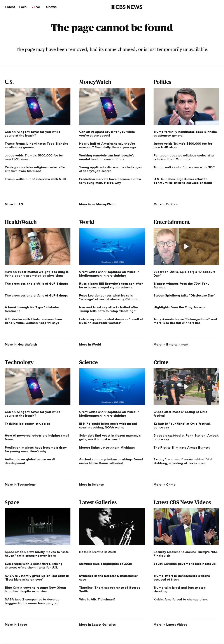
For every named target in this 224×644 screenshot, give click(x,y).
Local (23, 7)
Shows (51, 7)
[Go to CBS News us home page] (127, 7)
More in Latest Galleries (97, 625)
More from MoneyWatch (98, 204)
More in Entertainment (171, 344)
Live (37, 7)
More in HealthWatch (21, 344)
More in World (90, 344)
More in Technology (20, 484)
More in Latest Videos (170, 625)
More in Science (92, 484)
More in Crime (164, 484)
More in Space (16, 625)
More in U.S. (14, 204)
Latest (10, 7)
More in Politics (166, 204)
